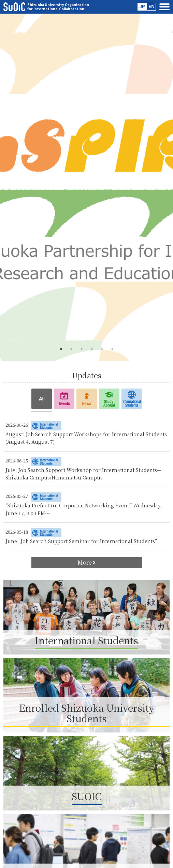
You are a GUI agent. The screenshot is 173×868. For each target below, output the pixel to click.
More (86, 562)
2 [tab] (71, 349)
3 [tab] (82, 349)
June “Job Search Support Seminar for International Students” (81, 541)
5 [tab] (102, 349)
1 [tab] (61, 349)
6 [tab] (112, 349)
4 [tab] (92, 349)
